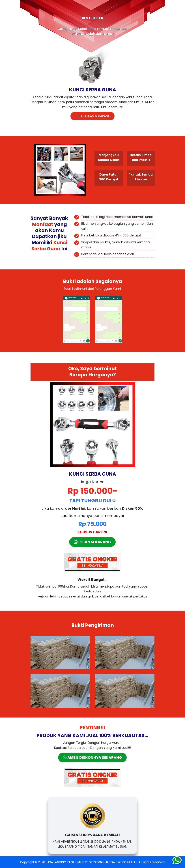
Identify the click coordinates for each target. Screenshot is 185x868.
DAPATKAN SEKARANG (92, 116)
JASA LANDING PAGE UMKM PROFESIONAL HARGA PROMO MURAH (92, 862)
